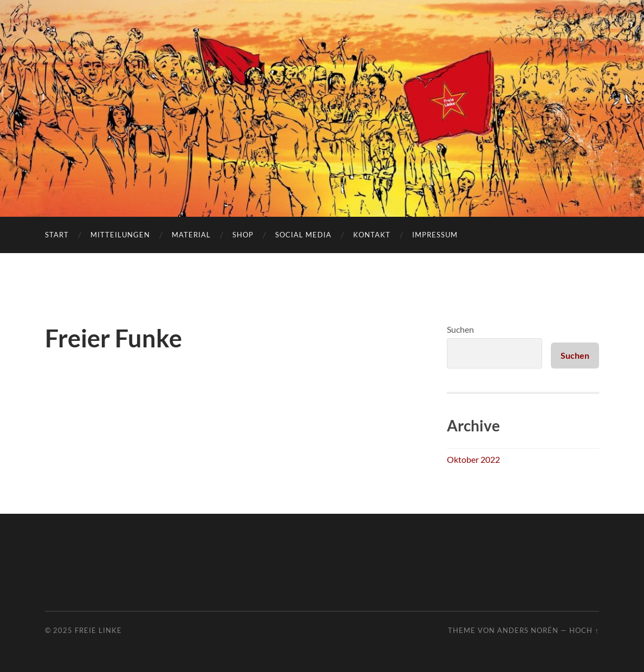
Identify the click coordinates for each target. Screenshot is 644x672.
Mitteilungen (120, 235)
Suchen (460, 329)
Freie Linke (98, 630)
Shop (243, 235)
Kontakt (372, 235)
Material (191, 235)
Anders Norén (528, 630)
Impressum (435, 235)
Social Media (303, 235)
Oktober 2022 (473, 459)
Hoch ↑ (584, 630)
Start (57, 235)
